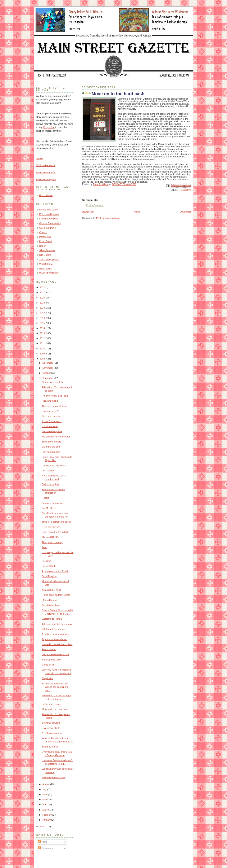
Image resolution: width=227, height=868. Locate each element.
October (47, 373)
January (47, 820)
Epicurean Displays (49, 214)
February (47, 815)
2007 (43, 826)
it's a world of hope (51, 590)
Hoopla (46, 498)
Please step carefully (53, 382)
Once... (43, 232)
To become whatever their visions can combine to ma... (55, 687)
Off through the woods (53, 629)
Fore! (45, 547)
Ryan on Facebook (46, 173)
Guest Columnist (48, 228)
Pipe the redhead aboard (55, 639)
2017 (43, 313)
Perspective (185, 190)
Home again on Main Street (56, 595)
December (48, 363)
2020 (43, 298)
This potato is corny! (52, 542)
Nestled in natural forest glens (57, 644)
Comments (45, 848)
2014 (43, 328)
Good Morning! (49, 576)
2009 (43, 354)
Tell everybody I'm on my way (57, 624)
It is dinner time (50, 426)
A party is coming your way (56, 634)
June (45, 794)
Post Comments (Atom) (108, 218)
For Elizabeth (49, 566)
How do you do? (50, 411)
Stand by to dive (50, 747)
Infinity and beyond (52, 704)
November (48, 368)
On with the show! (51, 605)
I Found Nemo (49, 600)
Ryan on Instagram (46, 179)
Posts (43, 842)
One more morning (51, 416)
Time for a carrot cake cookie (57, 522)
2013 (43, 333)
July (45, 789)
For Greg (46, 561)
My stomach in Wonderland (56, 437)
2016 (43, 318)
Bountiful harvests (51, 723)
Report (43, 246)
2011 (43, 343)
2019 (43, 303)
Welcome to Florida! (52, 619)
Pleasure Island (50, 401)
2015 (43, 323)
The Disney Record (49, 259)
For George (48, 471)
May (45, 799)
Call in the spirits (50, 484)
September (48, 378)
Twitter (40, 158)
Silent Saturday (47, 250)
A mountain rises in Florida (55, 571)
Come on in (48, 665)
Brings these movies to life (55, 654)
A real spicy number (52, 733)
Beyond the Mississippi (54, 777)
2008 (43, 359)
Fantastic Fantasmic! (53, 503)
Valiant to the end (51, 447)
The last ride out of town (54, 406)
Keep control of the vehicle (55, 532)
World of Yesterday (49, 273)
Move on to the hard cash (55, 709)
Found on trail (49, 649)
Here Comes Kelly (51, 660)
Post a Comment (95, 205)
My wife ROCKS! (51, 537)
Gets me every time (52, 431)
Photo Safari (46, 241)
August (46, 784)
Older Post (185, 212)
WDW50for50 (46, 264)
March (46, 810)
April (45, 804)
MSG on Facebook (46, 165)
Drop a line (49, 127)
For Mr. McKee (49, 508)
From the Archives (49, 219)
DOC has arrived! (51, 527)
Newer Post (88, 212)
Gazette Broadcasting (50, 223)
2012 (43, 338)
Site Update (45, 255)
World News (46, 269)
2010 (43, 349)
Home (137, 212)
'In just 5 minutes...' (52, 421)
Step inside (48, 678)
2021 (43, 292)
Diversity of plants (51, 728)
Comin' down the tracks (54, 466)
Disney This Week (49, 210)
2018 (43, 308)
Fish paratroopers (51, 452)
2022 (43, 287)
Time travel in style (51, 442)
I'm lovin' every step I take (55, 396)
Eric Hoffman (46, 195)
